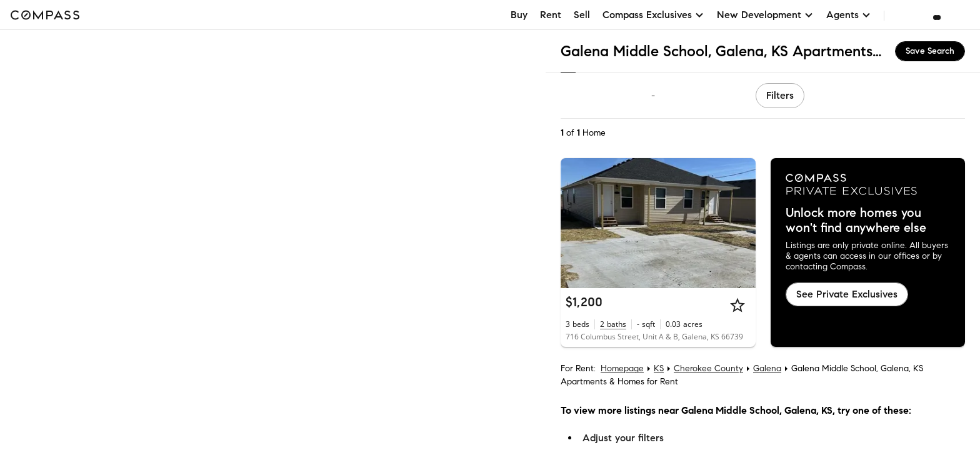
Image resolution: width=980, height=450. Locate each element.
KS (659, 368)
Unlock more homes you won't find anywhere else (856, 221)
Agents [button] (849, 15)
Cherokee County (708, 368)
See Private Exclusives (847, 294)
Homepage (622, 368)
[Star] (737, 305)
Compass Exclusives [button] (653, 15)
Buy (519, 15)
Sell (582, 15)
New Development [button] (765, 15)
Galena (767, 368)
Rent (551, 15)
